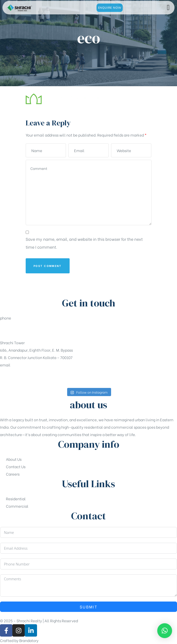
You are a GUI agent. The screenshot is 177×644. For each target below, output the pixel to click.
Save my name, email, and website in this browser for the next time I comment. (84, 243)
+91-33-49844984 (16, 330)
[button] (165, 631)
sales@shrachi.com (17, 377)
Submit (88, 607)
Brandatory (29, 640)
